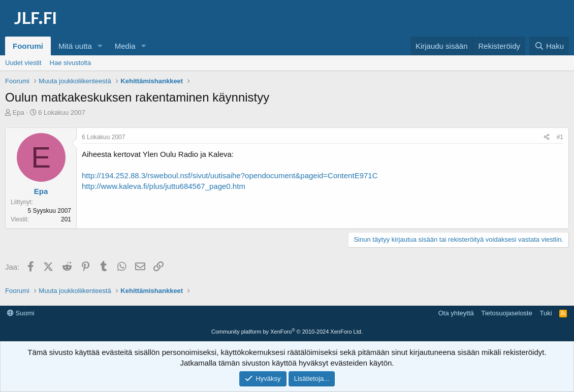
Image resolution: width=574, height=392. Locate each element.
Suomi (21, 313)
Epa (19, 112)
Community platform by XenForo (287, 332)
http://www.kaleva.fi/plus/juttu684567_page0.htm (164, 186)
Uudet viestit (23, 63)
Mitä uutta (75, 46)
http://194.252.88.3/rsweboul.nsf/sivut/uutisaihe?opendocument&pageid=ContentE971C (230, 175)
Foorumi (28, 46)
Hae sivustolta (71, 63)
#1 (560, 137)
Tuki (546, 313)
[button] (100, 46)
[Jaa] (547, 137)
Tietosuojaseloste (507, 313)
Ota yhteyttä (456, 313)
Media (125, 46)
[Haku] (549, 46)
